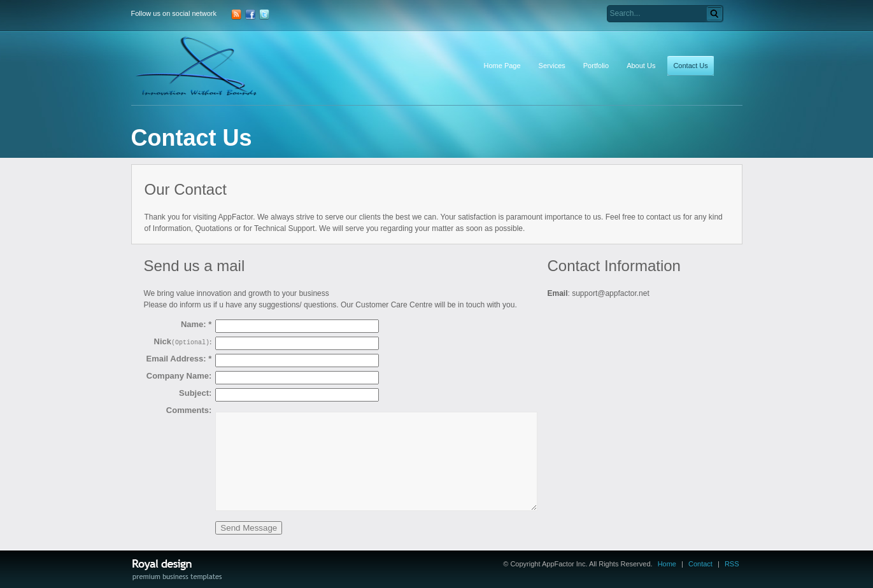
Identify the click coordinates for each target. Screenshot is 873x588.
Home (667, 564)
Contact (700, 564)
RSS (732, 564)
